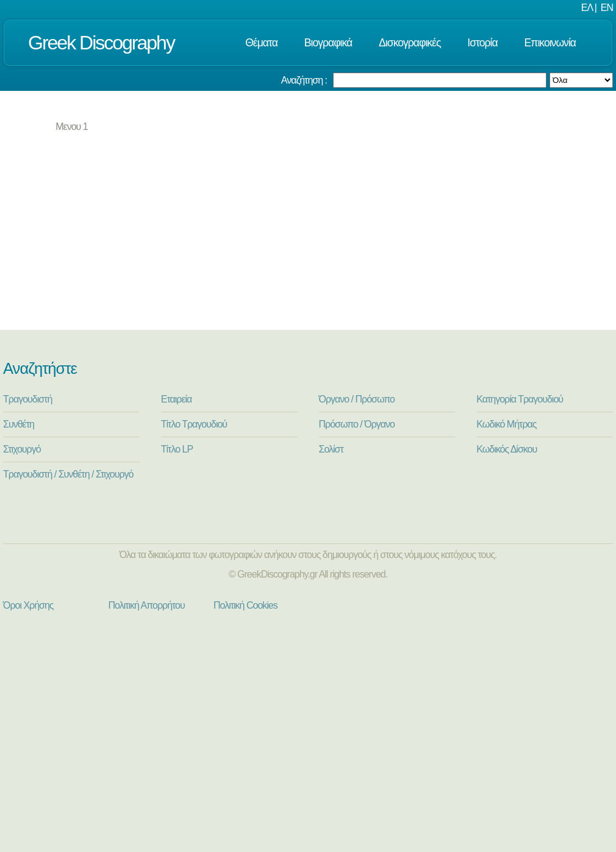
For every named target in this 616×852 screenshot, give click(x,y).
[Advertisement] (311, 238)
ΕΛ (587, 8)
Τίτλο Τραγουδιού (194, 424)
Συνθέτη (19, 424)
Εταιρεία (177, 399)
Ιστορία (482, 43)
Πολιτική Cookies (245, 605)
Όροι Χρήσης (28, 605)
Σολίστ (331, 449)
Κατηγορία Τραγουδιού (520, 399)
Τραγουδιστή (27, 399)
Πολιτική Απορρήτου (147, 605)
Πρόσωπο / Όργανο (357, 424)
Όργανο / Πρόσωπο (357, 399)
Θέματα (261, 43)
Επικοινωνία (550, 43)
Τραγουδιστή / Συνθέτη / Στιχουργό (68, 474)
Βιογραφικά (328, 43)
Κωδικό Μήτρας (506, 424)
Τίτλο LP (177, 449)
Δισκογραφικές (410, 43)
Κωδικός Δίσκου (507, 449)
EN (607, 8)
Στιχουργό (22, 449)
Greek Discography (101, 43)
